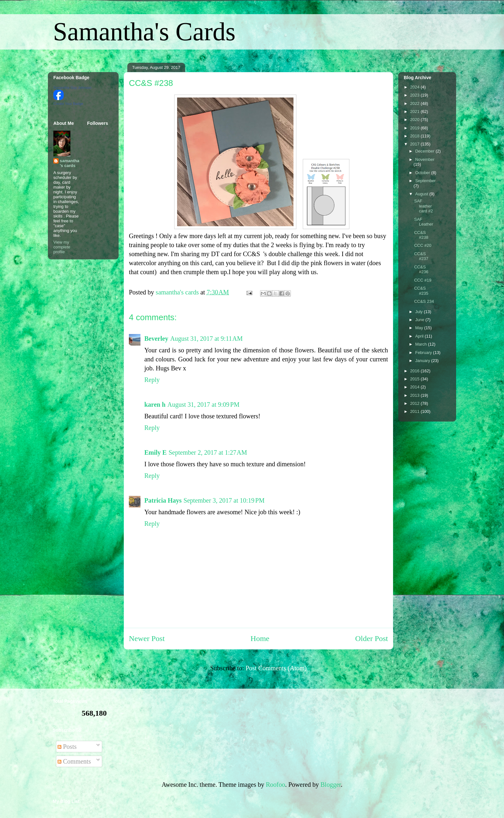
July (420, 312)
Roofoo (275, 785)
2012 (415, 403)
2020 (415, 120)
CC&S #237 (421, 256)
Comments (74, 761)
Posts (67, 747)
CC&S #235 (421, 291)
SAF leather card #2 (423, 206)
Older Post (372, 638)
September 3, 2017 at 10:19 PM (224, 500)
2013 (415, 395)
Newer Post (147, 638)
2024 (415, 87)
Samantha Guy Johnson (72, 88)
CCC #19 (423, 280)
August (422, 194)
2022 (415, 103)
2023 (415, 95)
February (424, 353)
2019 (415, 128)
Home (260, 638)
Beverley (156, 339)
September (426, 181)
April (420, 336)
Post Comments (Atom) (276, 668)
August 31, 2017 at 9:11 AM (206, 339)
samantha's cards (70, 163)
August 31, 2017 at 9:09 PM (203, 404)
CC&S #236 (421, 270)
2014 (415, 387)
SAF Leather (423, 222)
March (422, 344)
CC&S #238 (421, 235)
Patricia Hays (163, 500)
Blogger (331, 785)
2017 (415, 144)
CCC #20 (423, 245)
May (420, 328)
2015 (415, 379)
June (420, 320)
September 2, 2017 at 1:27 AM (208, 452)
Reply (152, 380)
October (423, 173)
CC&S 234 (424, 301)
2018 (415, 136)
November (425, 159)
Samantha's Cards (144, 32)
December (426, 151)
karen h (155, 404)
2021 (415, 112)
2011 (415, 411)
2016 (415, 371)
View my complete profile (62, 247)
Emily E (155, 452)
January (423, 361)
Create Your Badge (68, 104)
